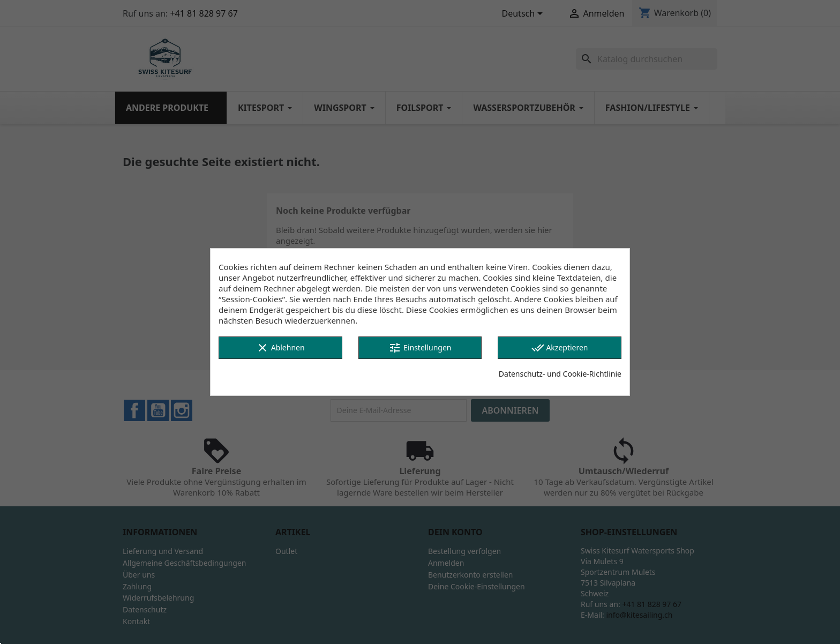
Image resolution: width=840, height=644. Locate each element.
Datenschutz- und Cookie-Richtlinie (560, 374)
